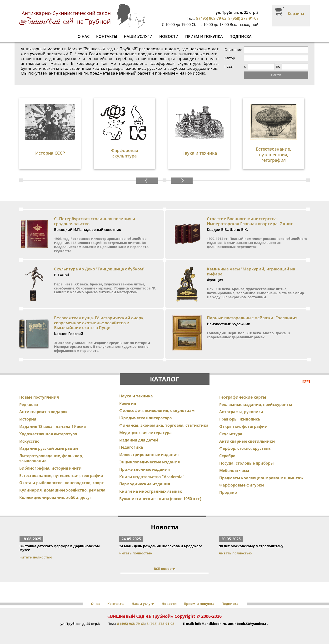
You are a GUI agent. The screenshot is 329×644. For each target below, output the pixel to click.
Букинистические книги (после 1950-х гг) (160, 499)
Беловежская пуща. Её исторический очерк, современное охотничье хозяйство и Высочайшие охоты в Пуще (99, 323)
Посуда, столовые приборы (247, 463)
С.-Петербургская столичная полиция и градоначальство (95, 221)
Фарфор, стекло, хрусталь (245, 448)
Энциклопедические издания (150, 462)
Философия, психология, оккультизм (157, 411)
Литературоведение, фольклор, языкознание (51, 458)
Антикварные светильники (247, 441)
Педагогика (131, 447)
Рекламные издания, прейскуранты (256, 405)
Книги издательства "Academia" (152, 477)
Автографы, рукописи (241, 412)
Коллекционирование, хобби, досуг (55, 497)
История (28, 419)
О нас (84, 36)
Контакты (107, 36)
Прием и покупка (204, 36)
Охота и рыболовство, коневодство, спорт (62, 483)
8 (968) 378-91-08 (243, 18)
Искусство (29, 441)
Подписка (241, 36)
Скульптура (231, 434)
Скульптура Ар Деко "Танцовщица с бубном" (99, 269)
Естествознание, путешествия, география (61, 476)
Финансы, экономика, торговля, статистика (164, 425)
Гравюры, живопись (240, 419)
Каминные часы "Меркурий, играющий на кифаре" (251, 271)
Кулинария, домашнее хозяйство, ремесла (62, 490)
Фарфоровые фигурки (242, 485)
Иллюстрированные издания (149, 455)
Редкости (29, 405)
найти (276, 75)
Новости (169, 36)
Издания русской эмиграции (49, 448)
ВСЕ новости (165, 569)
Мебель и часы (234, 471)
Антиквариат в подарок (43, 412)
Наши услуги (138, 36)
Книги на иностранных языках (151, 491)
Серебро (227, 456)
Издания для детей (139, 440)
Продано (228, 492)
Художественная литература (48, 434)
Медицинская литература (145, 433)
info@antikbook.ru (211, 624)
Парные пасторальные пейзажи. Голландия (252, 318)
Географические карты (243, 397)
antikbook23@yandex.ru (248, 624)
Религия (128, 403)
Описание (233, 50)
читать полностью (36, 557)
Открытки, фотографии (243, 426)
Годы (229, 66)
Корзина (296, 14)
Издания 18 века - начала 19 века (53, 426)
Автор (230, 58)
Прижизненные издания (145, 469)
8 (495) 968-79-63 (211, 18)
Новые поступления (39, 397)
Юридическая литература (146, 418)
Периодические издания (145, 484)
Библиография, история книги (50, 468)
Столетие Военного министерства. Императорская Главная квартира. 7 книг (250, 221)
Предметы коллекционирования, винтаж (261, 478)
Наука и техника (136, 396)
